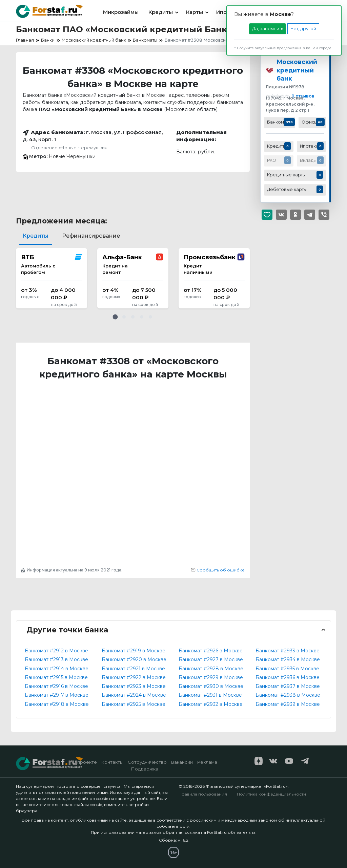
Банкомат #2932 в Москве (211, 704)
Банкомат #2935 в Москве (287, 669)
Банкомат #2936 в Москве (288, 677)
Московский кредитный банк (297, 70)
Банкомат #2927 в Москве (211, 659)
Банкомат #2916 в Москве (56, 686)
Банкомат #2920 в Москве (134, 659)
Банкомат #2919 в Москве (134, 651)
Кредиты (161, 12)
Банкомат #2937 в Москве (288, 686)
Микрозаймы (121, 12)
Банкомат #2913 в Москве (56, 659)
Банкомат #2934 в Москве (288, 659)
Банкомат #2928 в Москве (211, 669)
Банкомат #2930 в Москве (211, 686)
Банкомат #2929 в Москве (211, 677)
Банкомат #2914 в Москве (57, 669)
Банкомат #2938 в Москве (288, 695)
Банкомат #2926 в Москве (211, 651)
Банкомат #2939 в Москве (288, 704)
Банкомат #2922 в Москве (134, 677)
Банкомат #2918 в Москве (57, 704)
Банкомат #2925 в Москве (134, 704)
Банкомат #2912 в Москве (56, 651)
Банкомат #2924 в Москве (134, 695)
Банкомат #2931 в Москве (210, 695)
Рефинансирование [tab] (91, 236)
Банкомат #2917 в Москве (57, 695)
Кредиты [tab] (36, 236)
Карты (195, 12)
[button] (115, 317)
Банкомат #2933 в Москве (288, 651)
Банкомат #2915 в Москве (56, 677)
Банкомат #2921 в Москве (133, 669)
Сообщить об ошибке (218, 570)
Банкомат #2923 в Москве (134, 686)
